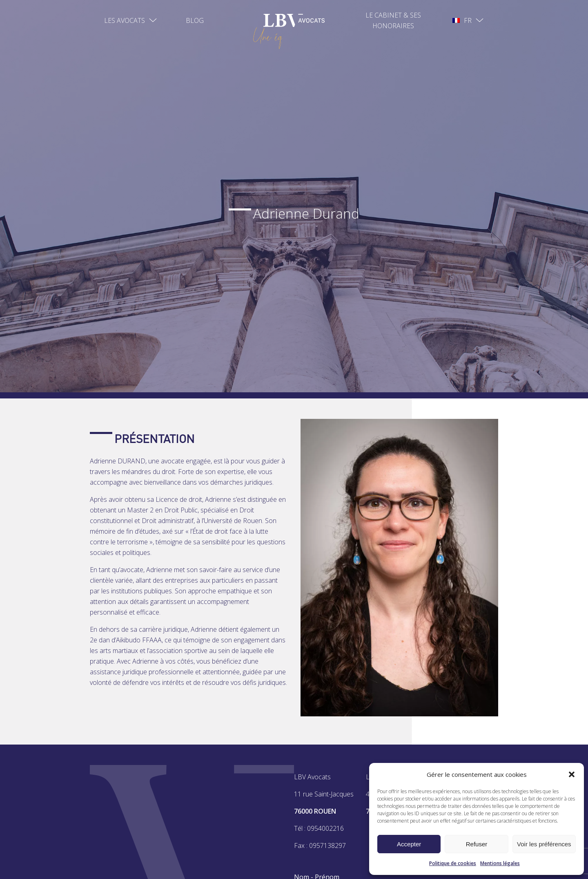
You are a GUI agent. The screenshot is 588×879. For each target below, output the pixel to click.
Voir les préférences (544, 844)
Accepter (409, 844)
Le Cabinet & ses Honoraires (393, 20)
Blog (195, 20)
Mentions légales (500, 863)
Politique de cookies (453, 863)
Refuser (477, 844)
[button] (572, 774)
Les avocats (125, 20)
